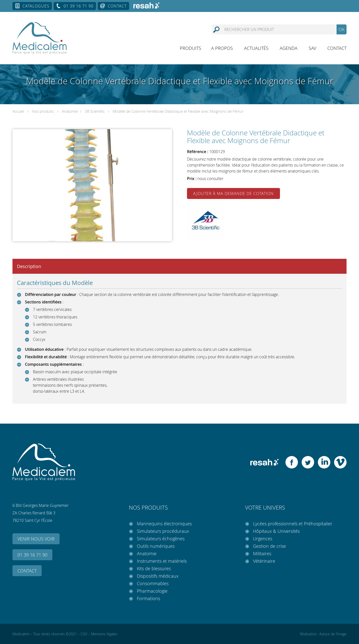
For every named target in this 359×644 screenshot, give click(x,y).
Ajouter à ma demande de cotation (233, 193)
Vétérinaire (264, 561)
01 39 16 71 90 (79, 6)
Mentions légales (104, 634)
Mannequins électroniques (164, 524)
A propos (222, 48)
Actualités (256, 48)
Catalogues (36, 6)
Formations (148, 598)
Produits (190, 48)
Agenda (289, 48)
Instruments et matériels (162, 561)
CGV (84, 634)
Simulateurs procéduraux (163, 531)
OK (342, 29)
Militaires (262, 553)
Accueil (18, 111)
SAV (312, 48)
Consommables (153, 583)
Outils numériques (156, 546)
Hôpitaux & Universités (276, 531)
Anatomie (70, 111)
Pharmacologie (152, 591)
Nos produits (43, 111)
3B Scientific (95, 111)
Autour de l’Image (333, 634)
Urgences (263, 539)
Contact (117, 6)
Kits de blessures (154, 568)
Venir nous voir (36, 539)
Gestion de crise (269, 546)
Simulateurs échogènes (161, 539)
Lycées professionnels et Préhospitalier (293, 524)
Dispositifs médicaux (158, 576)
